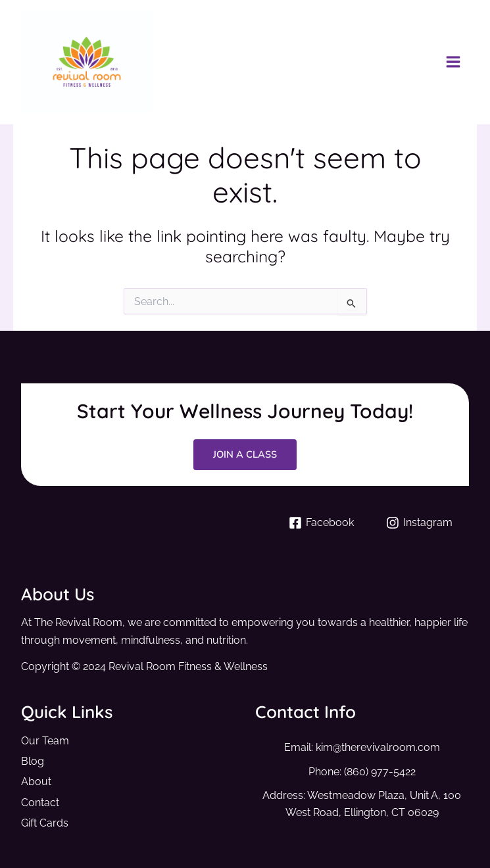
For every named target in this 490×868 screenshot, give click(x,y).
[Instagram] (420, 523)
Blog (33, 761)
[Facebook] (322, 523)
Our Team (45, 741)
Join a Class (245, 454)
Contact (40, 803)
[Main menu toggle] (453, 62)
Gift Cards (45, 823)
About (36, 782)
